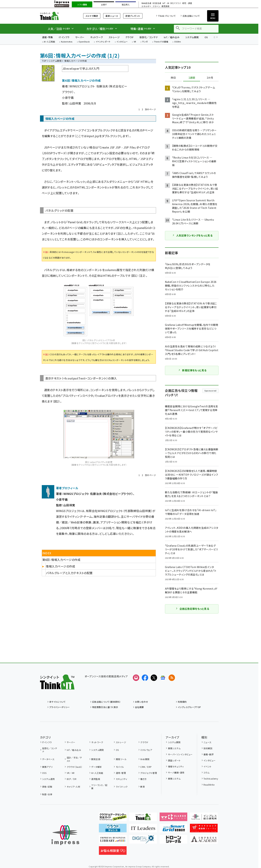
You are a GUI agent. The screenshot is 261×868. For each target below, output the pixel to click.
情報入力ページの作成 (60, 566)
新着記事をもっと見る (192, 370)
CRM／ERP (146, 767)
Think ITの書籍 (161, 42)
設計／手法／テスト (74, 759)
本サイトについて (57, 702)
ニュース (208, 742)
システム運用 (48, 779)
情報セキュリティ (176, 766)
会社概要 (139, 707)
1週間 (192, 78)
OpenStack (84, 42)
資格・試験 (47, 787)
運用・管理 (121, 773)
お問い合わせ (142, 702)
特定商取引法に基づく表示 (105, 707)
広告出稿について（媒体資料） (106, 702)
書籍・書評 (209, 754)
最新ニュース (112, 16)
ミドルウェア (146, 750)
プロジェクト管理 (149, 773)
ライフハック (122, 787)
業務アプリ (47, 767)
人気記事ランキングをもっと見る (192, 235)
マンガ (145, 42)
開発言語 (96, 759)
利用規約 (182, 702)
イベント (208, 766)
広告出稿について (191, 16)
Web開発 (145, 759)
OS (206, 37)
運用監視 (96, 779)
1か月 (210, 78)
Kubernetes (67, 42)
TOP (44, 61)
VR (135, 42)
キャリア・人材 (73, 787)
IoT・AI (166, 3)
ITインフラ (64, 37)
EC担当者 (157, 3)
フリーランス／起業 (99, 787)
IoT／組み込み (172, 37)
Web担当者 (146, 3)
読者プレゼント (133, 16)
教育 (143, 787)
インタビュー (122, 42)
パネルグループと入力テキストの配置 (69, 573)
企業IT (104, 5)
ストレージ (114, 37)
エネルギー (146, 6)
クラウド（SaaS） (75, 767)
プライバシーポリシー (60, 707)
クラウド (130, 37)
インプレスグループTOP (189, 707)
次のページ (150, 109)
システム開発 (192, 37)
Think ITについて (167, 16)
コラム (206, 772)
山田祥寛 (75, 103)
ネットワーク (97, 37)
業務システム (174, 748)
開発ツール (121, 759)
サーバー (80, 37)
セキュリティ (122, 779)
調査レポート (174, 760)
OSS (44, 773)
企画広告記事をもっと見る (192, 609)
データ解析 (96, 767)
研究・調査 (187, 3)
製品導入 (126, 5)
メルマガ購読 (92, 16)
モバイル (120, 767)
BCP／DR (72, 779)
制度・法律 (47, 794)
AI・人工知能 (49, 42)
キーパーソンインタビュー (180, 754)
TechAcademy (211, 779)
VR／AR (71, 773)
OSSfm (178, 42)
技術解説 (208, 748)
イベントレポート (103, 42)
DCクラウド (176, 3)
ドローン (156, 6)
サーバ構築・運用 (176, 772)
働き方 (143, 779)
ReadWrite (209, 785)
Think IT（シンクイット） (57, 16)
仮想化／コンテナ (149, 37)
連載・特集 (48, 37)
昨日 (173, 78)
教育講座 (165, 6)
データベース (48, 759)
